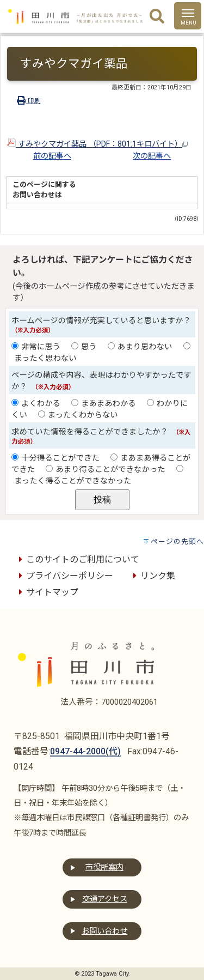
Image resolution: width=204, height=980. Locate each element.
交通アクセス (105, 899)
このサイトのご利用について (77, 559)
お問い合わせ (104, 931)
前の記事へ (52, 156)
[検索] (157, 17)
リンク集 (152, 576)
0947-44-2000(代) (85, 751)
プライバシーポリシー (64, 576)
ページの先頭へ (177, 542)
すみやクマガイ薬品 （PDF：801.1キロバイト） (97, 144)
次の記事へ (152, 156)
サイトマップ (47, 592)
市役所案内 (104, 867)
